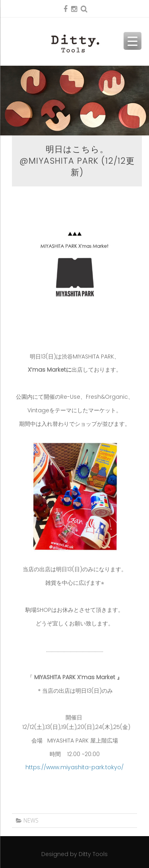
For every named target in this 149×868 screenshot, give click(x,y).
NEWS (31, 820)
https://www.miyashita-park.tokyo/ (74, 767)
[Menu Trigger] (133, 41)
